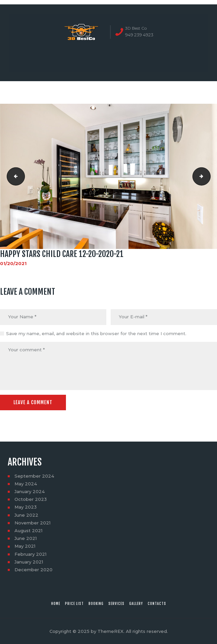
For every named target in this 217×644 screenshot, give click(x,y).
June (26, 515)
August (28, 530)
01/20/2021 (13, 263)
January (30, 491)
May (26, 484)
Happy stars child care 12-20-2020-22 (208, 176)
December (33, 570)
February (30, 554)
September (34, 476)
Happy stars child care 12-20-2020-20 (14, 176)
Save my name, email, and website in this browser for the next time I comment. (96, 333)
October (31, 499)
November (32, 523)
